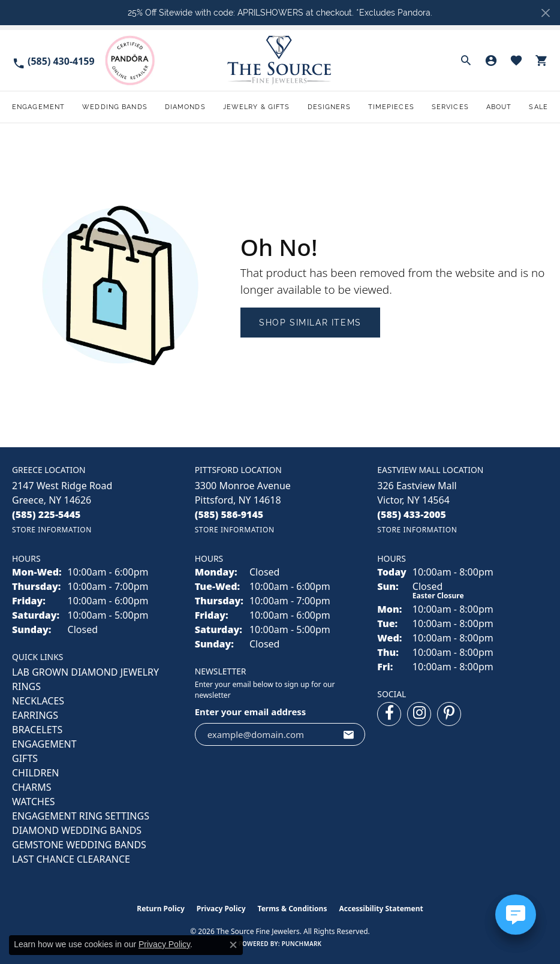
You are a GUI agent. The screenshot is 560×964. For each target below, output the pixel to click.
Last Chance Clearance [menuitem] (71, 859)
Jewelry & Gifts (257, 107)
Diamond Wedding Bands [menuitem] (77, 830)
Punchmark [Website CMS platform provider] (302, 944)
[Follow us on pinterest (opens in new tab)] (449, 714)
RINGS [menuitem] (26, 686)
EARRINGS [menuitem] (35, 715)
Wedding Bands (115, 107)
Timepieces (391, 107)
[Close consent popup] (233, 945)
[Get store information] (52, 530)
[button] (466, 61)
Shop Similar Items (310, 323)
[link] (53, 60)
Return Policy (161, 909)
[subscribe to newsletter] (349, 734)
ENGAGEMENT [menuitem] (44, 744)
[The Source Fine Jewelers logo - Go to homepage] (280, 60)
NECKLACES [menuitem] (38, 701)
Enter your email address (251, 712)
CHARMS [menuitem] (31, 787)
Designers (329, 107)
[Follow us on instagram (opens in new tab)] (419, 714)
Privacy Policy (221, 909)
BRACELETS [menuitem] (37, 730)
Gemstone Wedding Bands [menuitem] (79, 845)
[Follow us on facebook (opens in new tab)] (389, 714)
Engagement (38, 107)
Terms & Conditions (293, 909)
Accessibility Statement (381, 909)
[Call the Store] (46, 514)
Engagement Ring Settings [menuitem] (81, 816)
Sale (538, 107)
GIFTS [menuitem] (25, 758)
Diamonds (185, 107)
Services (450, 107)
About (499, 107)
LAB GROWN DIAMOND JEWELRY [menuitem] (85, 672)
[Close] (545, 13)
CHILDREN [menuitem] (35, 773)
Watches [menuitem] (34, 802)
